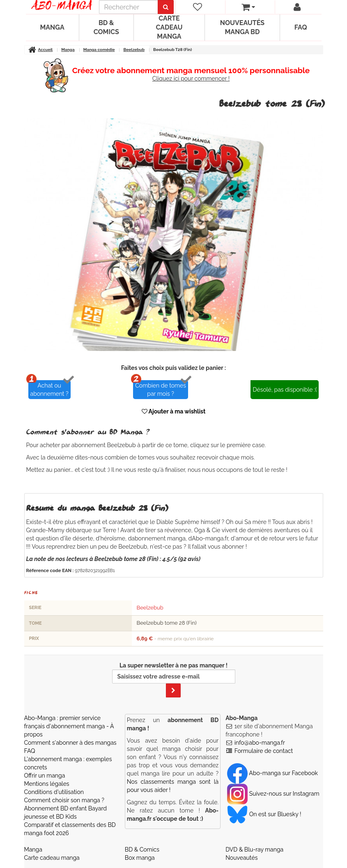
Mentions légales (47, 784)
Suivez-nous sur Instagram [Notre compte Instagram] (273, 794)
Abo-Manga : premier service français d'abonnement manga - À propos (69, 726)
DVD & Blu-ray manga (254, 850)
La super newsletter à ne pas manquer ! (174, 680)
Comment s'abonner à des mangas (70, 743)
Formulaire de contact (264, 751)
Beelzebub (150, 608)
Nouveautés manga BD (242, 27)
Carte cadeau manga (169, 27)
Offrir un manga (45, 776)
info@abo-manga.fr (260, 743)
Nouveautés (241, 858)
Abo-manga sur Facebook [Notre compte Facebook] (272, 773)
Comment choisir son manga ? (64, 800)
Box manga (140, 858)
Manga (52, 27)
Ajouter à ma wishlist (174, 411)
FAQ (301, 27)
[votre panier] (248, 7)
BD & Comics (106, 27)
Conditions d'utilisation (54, 792)
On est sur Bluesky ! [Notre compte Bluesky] (264, 814)
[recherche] (129, 7)
